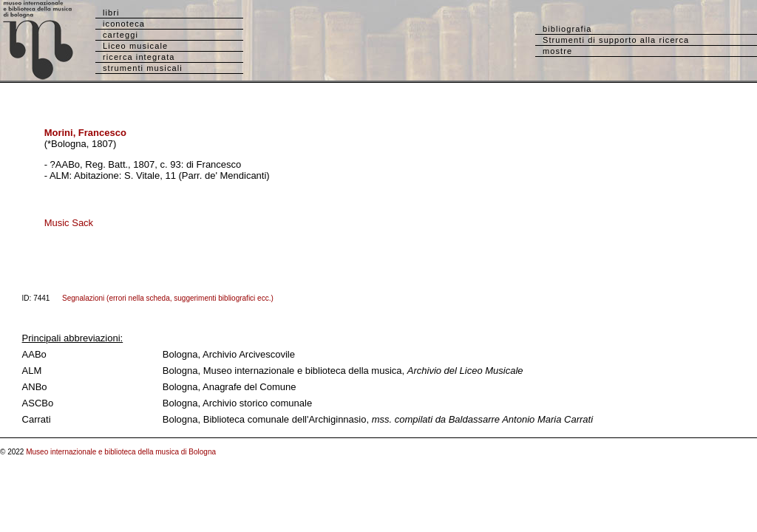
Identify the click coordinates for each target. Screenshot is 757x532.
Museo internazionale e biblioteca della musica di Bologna (121, 452)
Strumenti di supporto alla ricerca (616, 40)
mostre (557, 51)
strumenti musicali (143, 68)
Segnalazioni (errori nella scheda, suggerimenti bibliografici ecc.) (168, 298)
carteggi (120, 35)
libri (111, 13)
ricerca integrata (139, 57)
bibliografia (567, 29)
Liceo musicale (135, 46)
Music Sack (69, 223)
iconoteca (124, 24)
